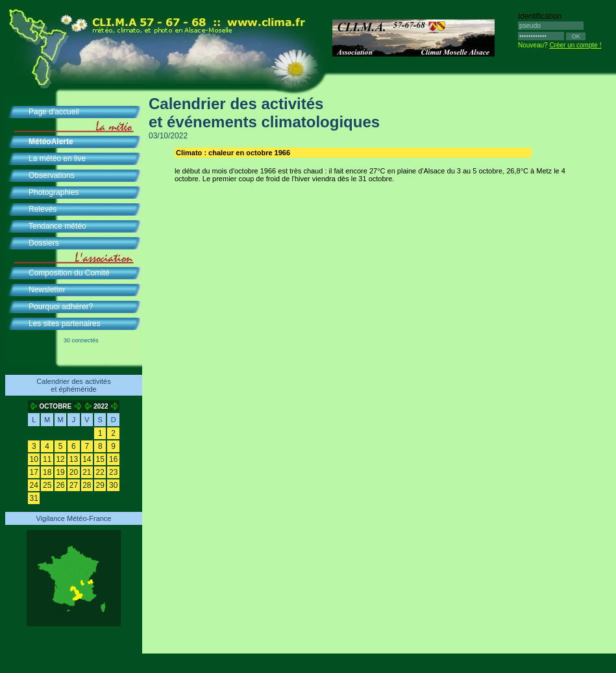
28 (87, 485)
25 (47, 485)
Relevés (43, 209)
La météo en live (57, 159)
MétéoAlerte (51, 142)
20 (74, 472)
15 (100, 459)
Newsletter (47, 290)
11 (47, 459)
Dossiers (44, 243)
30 (113, 485)
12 (60, 459)
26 (60, 485)
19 (60, 472)
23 (113, 472)
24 (34, 485)
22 (100, 472)
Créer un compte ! (575, 45)
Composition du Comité (69, 273)
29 (100, 485)
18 (47, 472)
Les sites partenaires (65, 324)
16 (113, 459)
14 (87, 459)
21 (87, 472)
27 (74, 485)
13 (74, 459)
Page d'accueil (54, 112)
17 (34, 472)
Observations (52, 175)
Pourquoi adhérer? (61, 307)
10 (34, 459)
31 (34, 498)
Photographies (54, 192)
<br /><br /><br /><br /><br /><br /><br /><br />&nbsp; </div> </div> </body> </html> (343, 424)
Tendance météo (57, 226)
